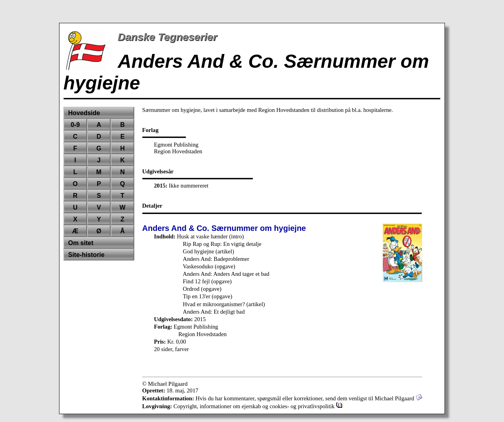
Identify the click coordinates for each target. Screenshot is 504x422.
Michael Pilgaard (398, 398)
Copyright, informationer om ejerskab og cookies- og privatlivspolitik (258, 406)
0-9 (75, 125)
